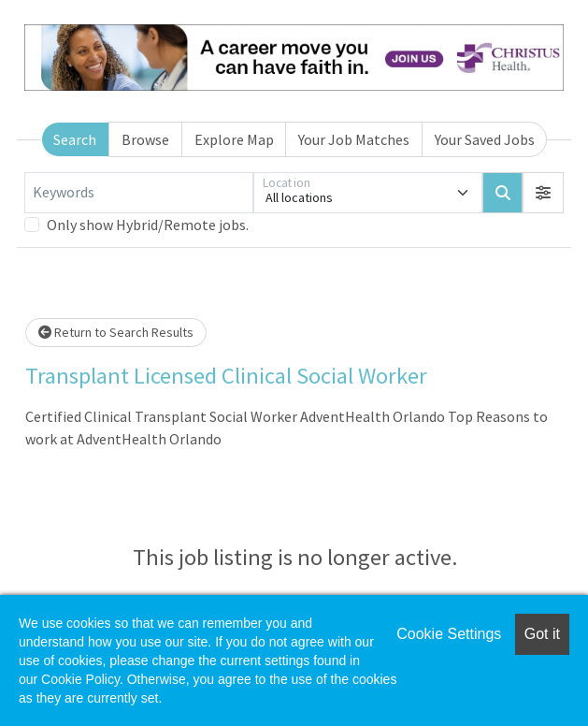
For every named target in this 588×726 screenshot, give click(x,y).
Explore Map (234, 139)
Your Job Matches (354, 139)
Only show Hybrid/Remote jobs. (148, 225)
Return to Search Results (116, 332)
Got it (542, 634)
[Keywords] (139, 193)
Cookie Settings (449, 634)
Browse (145, 139)
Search (75, 139)
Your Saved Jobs (485, 139)
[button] (543, 193)
